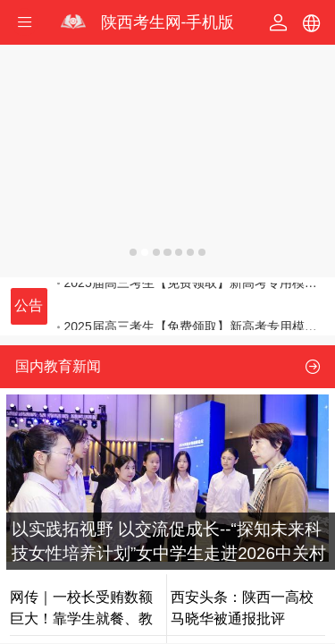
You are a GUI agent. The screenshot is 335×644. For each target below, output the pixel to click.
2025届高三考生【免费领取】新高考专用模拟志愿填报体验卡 (192, 303)
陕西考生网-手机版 (168, 22)
